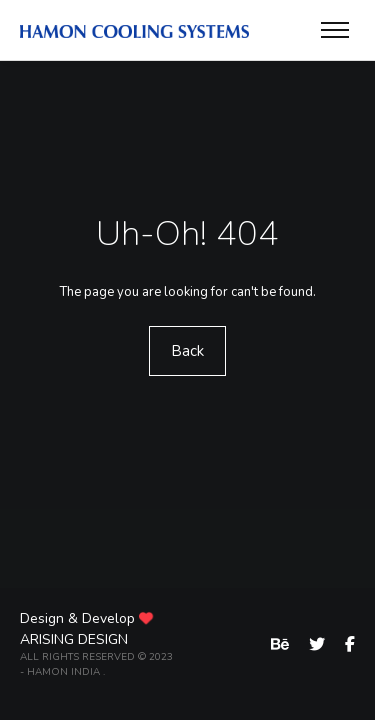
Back (187, 351)
